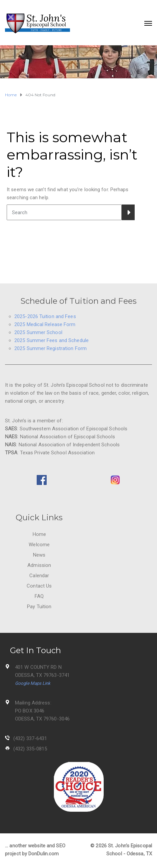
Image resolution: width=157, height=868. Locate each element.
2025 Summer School (38, 332)
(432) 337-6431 (30, 738)
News (39, 555)
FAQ (39, 596)
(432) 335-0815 (30, 749)
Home (39, 534)
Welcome (39, 545)
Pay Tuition (39, 607)
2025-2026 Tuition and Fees (45, 316)
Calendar (39, 576)
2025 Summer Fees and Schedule (51, 340)
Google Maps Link (33, 683)
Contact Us (39, 586)
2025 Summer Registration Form (50, 348)
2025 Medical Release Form (45, 324)
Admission (39, 565)
